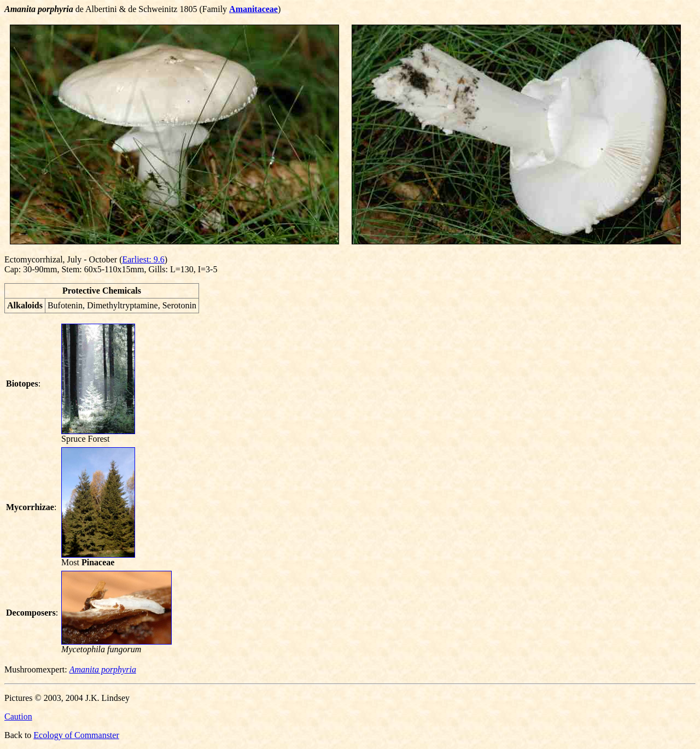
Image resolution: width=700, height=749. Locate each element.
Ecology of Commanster (76, 735)
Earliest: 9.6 (143, 259)
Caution (18, 716)
